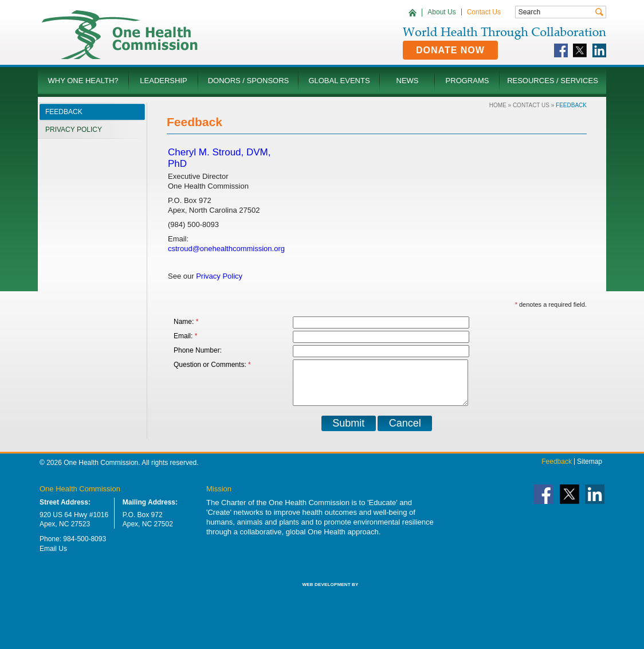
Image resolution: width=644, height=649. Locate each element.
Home (498, 105)
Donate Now (450, 50)
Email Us (53, 557)
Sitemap (590, 470)
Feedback (557, 470)
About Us (441, 12)
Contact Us (484, 12)
